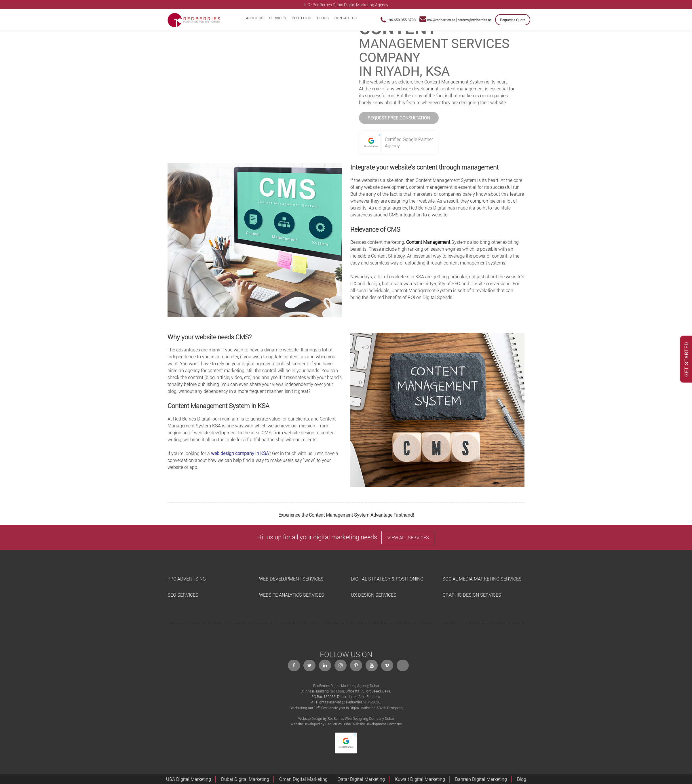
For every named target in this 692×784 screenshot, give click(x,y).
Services (277, 18)
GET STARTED (687, 359)
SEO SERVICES (183, 595)
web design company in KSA (240, 453)
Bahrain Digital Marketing (481, 779)
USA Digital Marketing (189, 779)
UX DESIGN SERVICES (374, 595)
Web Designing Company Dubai (369, 718)
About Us (255, 18)
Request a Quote (513, 20)
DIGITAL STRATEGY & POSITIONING (387, 579)
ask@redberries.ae (441, 20)
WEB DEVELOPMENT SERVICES (291, 579)
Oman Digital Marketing (303, 779)
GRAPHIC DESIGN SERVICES (472, 595)
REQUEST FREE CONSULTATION (399, 118)
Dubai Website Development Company (372, 724)
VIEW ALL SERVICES (408, 538)
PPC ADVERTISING (187, 579)
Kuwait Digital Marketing (420, 779)
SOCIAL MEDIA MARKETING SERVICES (482, 579)
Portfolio (301, 18)
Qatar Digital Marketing (361, 779)
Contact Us (346, 18)
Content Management (428, 242)
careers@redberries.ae (475, 20)
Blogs (323, 18)
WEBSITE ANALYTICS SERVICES (292, 595)
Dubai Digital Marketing (245, 779)
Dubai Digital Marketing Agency (361, 5)
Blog (522, 779)
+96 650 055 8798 (401, 20)
